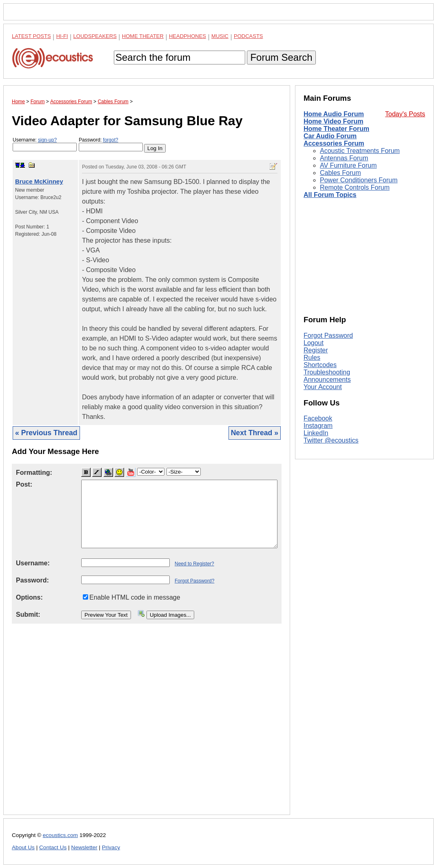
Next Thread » (255, 433)
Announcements (327, 380)
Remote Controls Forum (355, 187)
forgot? (110, 140)
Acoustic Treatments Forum (360, 151)
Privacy (111, 847)
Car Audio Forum (330, 136)
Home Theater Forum (336, 129)
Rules (312, 358)
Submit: (28, 614)
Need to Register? (194, 564)
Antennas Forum (344, 158)
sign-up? (47, 140)
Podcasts (248, 36)
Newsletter (84, 847)
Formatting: (34, 473)
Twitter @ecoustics (331, 440)
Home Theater (143, 36)
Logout (314, 343)
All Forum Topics (330, 195)
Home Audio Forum (334, 114)
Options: (29, 597)
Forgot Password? (194, 581)
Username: (45, 144)
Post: (24, 484)
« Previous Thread (46, 433)
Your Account (323, 387)
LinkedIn (316, 433)
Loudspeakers (95, 36)
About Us (23, 847)
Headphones (187, 36)
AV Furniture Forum (348, 165)
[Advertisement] (147, 726)
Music (220, 36)
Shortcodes (320, 365)
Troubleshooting (327, 372)
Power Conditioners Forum (359, 180)
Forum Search (281, 57)
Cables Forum (340, 173)
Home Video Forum (333, 121)
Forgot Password (328, 335)
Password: (111, 144)
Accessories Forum (334, 143)
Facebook (318, 418)
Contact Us (53, 847)
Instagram (318, 426)
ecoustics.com (60, 835)
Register (316, 350)
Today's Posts (405, 114)
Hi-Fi (62, 36)
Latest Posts (31, 36)
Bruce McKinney (39, 181)
